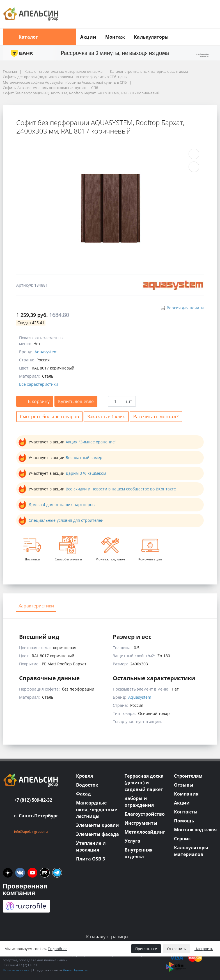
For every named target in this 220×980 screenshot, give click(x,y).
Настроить (204, 949)
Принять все (146, 949)
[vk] (20, 873)
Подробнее (58, 949)
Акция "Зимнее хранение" (91, 442)
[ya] (8, 873)
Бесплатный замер (84, 458)
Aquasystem (46, 352)
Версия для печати (185, 308)
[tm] (57, 873)
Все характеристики (39, 384)
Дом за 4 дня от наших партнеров (62, 505)
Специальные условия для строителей (66, 520)
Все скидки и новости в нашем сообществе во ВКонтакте (121, 489)
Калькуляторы (151, 37)
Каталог (39, 37)
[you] (32, 873)
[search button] (215, 32)
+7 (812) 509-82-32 (33, 800)
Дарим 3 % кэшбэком (86, 473)
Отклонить (177, 949)
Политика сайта (16, 970)
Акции (88, 37)
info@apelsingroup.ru (31, 832)
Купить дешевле (76, 401)
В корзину (35, 401)
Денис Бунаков (75, 970)
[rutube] (45, 873)
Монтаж (115, 37)
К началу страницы (110, 937)
